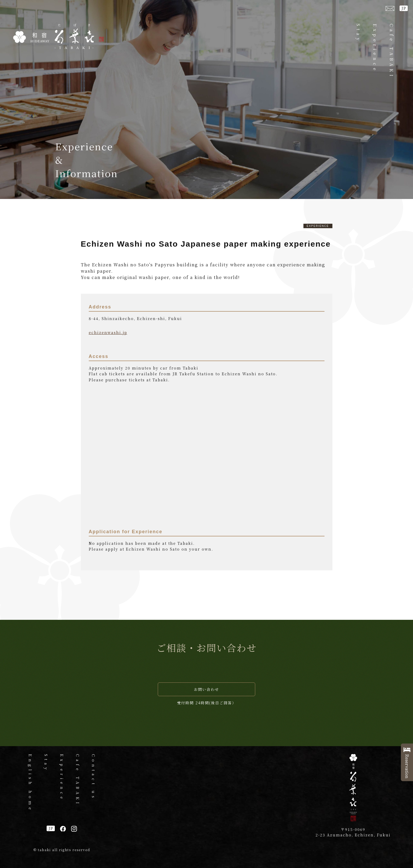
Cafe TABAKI (392, 51)
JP (404, 8)
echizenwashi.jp (108, 332)
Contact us (94, 777)
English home (30, 783)
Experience (375, 48)
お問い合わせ (206, 689)
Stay (358, 33)
